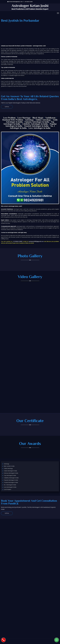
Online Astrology (43, 120)
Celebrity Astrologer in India (35, 124)
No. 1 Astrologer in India (10, 485)
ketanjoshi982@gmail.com (15, 2)
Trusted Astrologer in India (36, 126)
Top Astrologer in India (10, 475)
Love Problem (9, 118)
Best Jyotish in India (9, 466)
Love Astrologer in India (39, 128)
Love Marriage (24, 118)
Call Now (7, 107)
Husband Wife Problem (13, 120)
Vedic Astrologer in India (10, 471)
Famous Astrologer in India (37, 122)
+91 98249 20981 (28, 2)
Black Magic (38, 118)
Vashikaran (50, 118)
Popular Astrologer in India (11, 480)
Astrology (29, 120)
